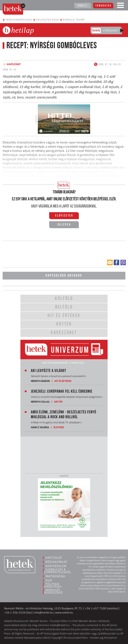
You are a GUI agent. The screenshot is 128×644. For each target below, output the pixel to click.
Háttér (58, 402)
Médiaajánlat (56, 562)
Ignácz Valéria (40, 427)
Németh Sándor (40, 381)
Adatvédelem (56, 566)
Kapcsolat (54, 558)
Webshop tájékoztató (53, 591)
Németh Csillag (40, 402)
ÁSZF (49, 580)
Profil (83, 6)
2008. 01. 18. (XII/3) (108, 65)
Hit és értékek (63, 381)
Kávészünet (14, 64)
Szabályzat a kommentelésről (57, 571)
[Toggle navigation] (121, 6)
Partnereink (55, 576)
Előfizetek (64, 216)
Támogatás (103, 6)
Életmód (59, 427)
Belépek (64, 225)
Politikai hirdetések (53, 585)
